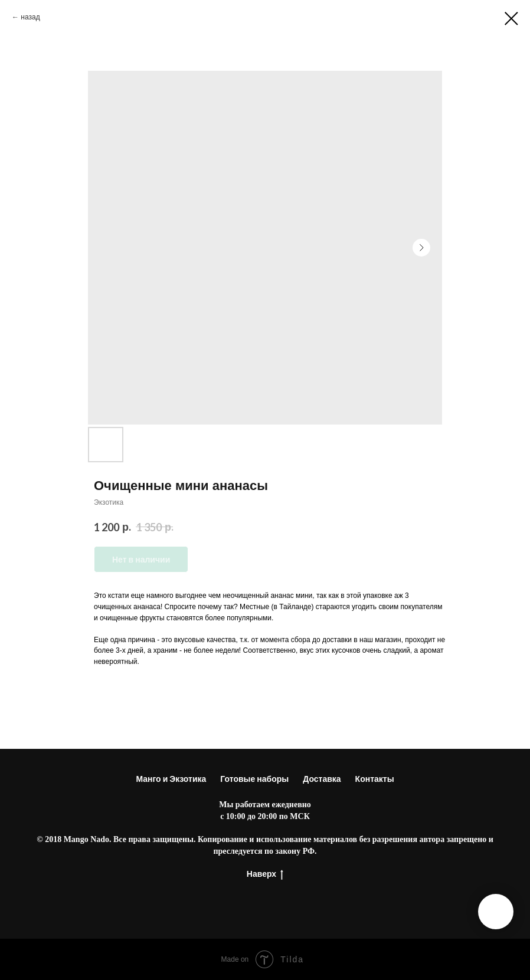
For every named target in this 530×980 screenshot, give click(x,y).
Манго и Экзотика (171, 779)
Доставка (322, 779)
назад (30, 17)
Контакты (375, 779)
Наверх (265, 874)
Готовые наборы (254, 779)
